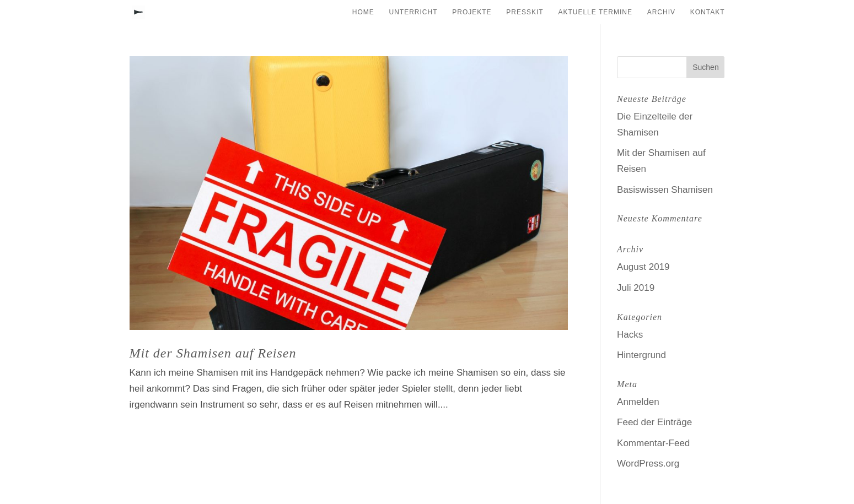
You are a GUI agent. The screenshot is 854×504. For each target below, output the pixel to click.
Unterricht (413, 12)
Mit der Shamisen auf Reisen (213, 353)
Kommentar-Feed (653, 443)
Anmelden (638, 402)
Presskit (525, 12)
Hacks (630, 335)
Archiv (661, 12)
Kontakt (708, 12)
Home (363, 12)
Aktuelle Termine (595, 12)
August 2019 (643, 267)
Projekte (472, 12)
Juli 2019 (636, 288)
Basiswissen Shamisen (665, 190)
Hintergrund (641, 355)
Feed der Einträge (654, 422)
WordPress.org (648, 464)
